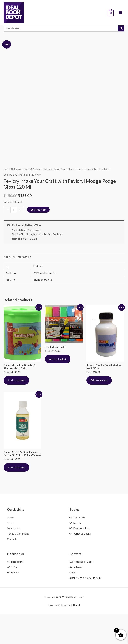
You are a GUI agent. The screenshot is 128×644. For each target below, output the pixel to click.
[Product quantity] (14, 239)
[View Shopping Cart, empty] (110, 13)
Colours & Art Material (34, 198)
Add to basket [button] (17, 410)
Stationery (16, 198)
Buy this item (38, 239)
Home (7, 198)
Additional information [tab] (17, 286)
